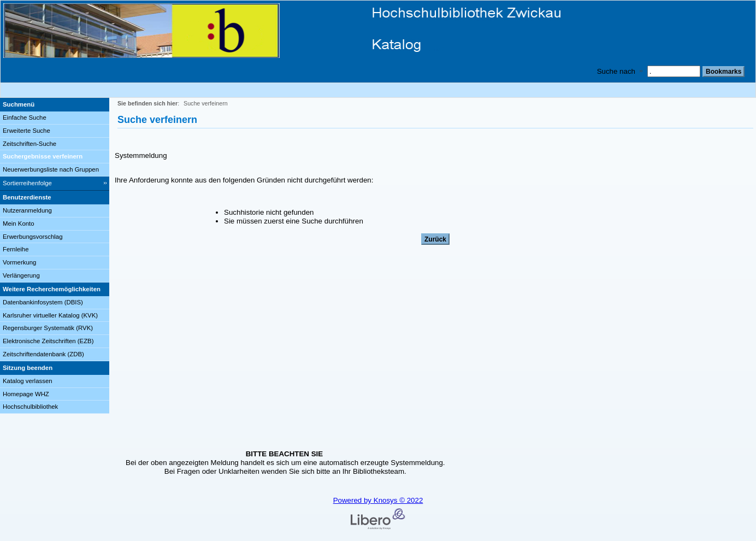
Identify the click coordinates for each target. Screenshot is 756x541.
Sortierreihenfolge (27, 183)
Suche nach (616, 71)
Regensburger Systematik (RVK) (48, 328)
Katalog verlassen (28, 381)
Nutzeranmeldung (27, 210)
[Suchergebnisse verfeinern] (55, 157)
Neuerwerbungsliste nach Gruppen (51, 169)
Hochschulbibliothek (30, 407)
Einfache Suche (25, 117)
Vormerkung (19, 262)
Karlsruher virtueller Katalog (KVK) (50, 315)
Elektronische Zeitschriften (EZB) (48, 341)
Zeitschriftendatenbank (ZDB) (43, 354)
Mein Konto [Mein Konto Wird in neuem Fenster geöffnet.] (19, 224)
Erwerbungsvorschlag (33, 237)
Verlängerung (21, 275)
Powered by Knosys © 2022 (378, 500)
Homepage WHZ (26, 394)
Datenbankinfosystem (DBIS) (43, 302)
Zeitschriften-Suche (29, 144)
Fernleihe (16, 249)
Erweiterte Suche (26, 131)
